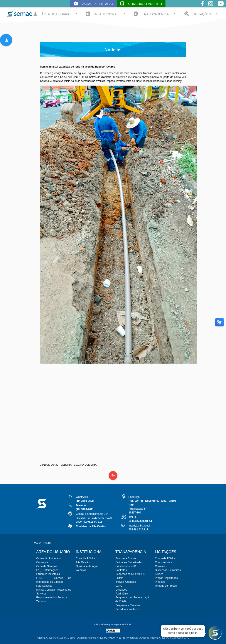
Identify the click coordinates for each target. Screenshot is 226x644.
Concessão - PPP (126, 566)
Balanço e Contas (126, 558)
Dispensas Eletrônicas (168, 570)
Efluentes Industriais (48, 574)
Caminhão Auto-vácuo (49, 558)
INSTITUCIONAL (106, 14)
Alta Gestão (83, 562)
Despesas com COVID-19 (130, 574)
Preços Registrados (166, 578)
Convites (160, 566)
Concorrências (163, 562)
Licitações (121, 590)
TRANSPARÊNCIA (155, 14)
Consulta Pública (86, 558)
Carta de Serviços (47, 566)
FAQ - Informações (47, 570)
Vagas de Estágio (93, 3)
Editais (119, 578)
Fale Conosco (44, 586)
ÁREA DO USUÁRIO (56, 14)
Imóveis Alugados (126, 582)
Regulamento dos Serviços (52, 598)
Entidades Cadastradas (129, 562)
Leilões (159, 574)
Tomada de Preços (166, 586)
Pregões (160, 582)
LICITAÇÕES (202, 14)
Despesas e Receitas (128, 605)
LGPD (119, 586)
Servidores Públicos (127, 609)
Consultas (42, 562)
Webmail (81, 570)
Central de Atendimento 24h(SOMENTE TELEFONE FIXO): (94, 518)
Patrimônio (122, 594)
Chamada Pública (165, 558)
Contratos (121, 570)
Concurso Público (141, 3)
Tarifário (41, 601)
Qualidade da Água (87, 566)
